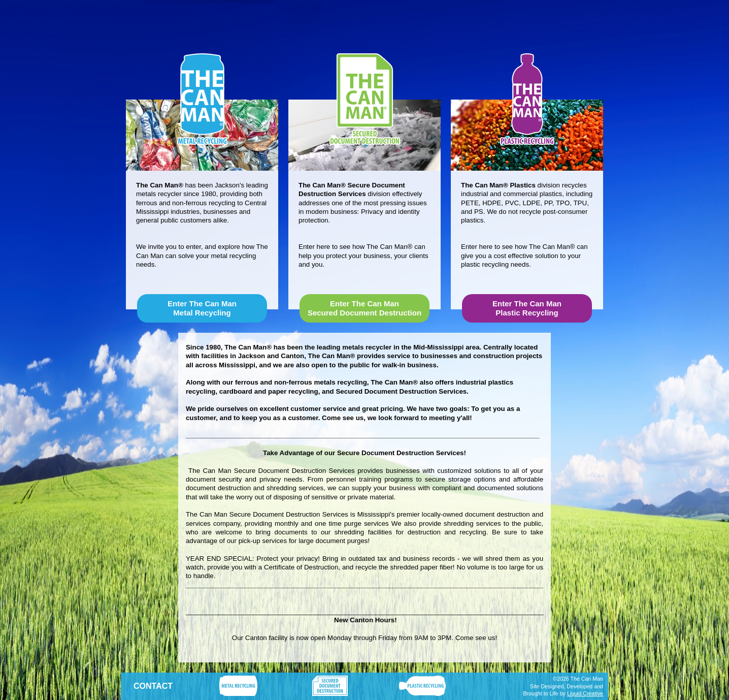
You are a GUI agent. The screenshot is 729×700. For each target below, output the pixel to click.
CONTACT (153, 686)
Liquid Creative (585, 693)
